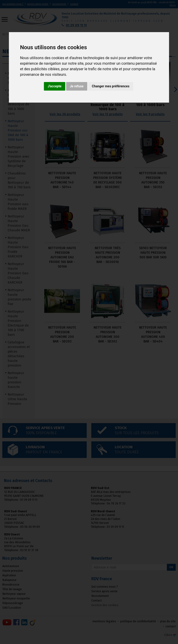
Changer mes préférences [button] (111, 86)
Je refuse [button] (77, 86)
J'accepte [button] (55, 86)
